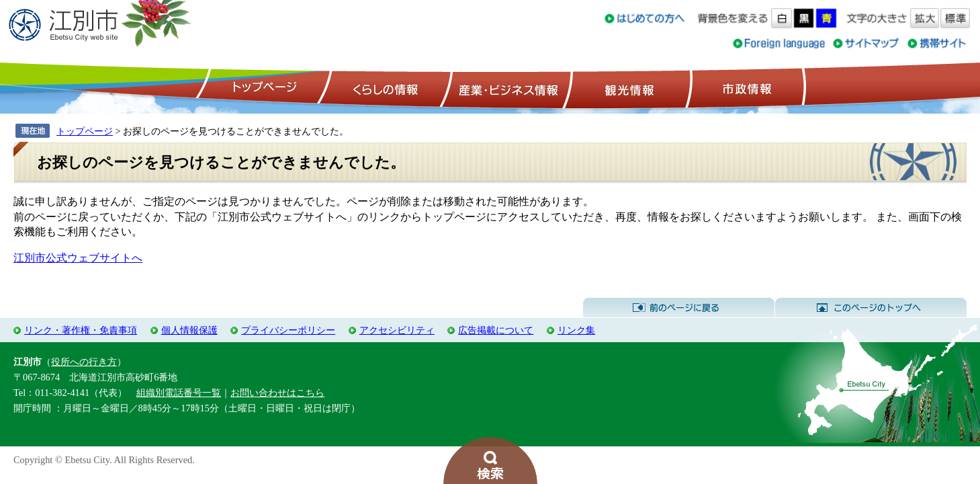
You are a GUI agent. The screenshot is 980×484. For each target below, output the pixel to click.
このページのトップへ (871, 308)
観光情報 (628, 88)
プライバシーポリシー (288, 330)
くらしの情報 (384, 88)
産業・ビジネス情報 (506, 88)
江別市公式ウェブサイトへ (78, 258)
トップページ (263, 88)
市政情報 (746, 88)
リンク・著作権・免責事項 (81, 330)
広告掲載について (496, 330)
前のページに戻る (679, 308)
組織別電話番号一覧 (179, 393)
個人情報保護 (189, 330)
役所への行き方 (84, 362)
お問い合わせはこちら (277, 393)
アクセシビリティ (397, 330)
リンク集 (576, 330)
